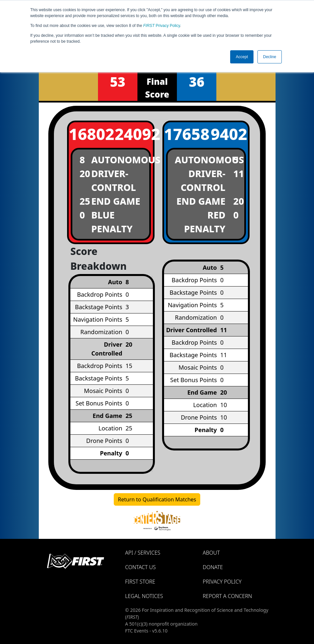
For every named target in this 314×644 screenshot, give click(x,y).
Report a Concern (228, 596)
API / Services (143, 553)
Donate (213, 567)
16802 (88, 134)
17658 (183, 134)
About (211, 553)
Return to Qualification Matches (157, 499)
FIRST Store (140, 582)
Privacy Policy (162, 26)
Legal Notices (144, 596)
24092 (134, 134)
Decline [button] (270, 57)
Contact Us (141, 567)
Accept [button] (242, 57)
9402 (229, 134)
